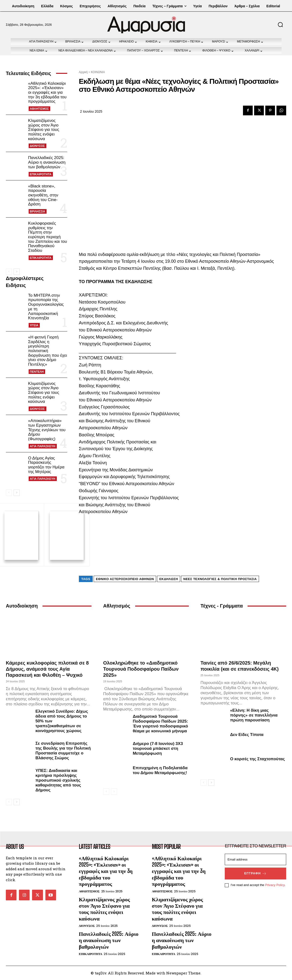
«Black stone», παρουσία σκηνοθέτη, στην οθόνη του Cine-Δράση (43, 195)
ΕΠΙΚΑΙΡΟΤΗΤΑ (41, 174)
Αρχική (83, 72)
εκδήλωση (169, 579)
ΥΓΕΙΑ (34, 325)
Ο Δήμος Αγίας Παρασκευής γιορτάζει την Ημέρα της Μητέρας (46, 465)
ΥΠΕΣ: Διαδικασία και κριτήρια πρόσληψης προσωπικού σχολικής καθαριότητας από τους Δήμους (58, 780)
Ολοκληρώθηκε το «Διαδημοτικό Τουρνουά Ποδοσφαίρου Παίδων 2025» (141, 669)
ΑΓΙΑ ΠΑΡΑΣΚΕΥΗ (43, 446)
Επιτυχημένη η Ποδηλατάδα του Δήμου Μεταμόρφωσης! (160, 770)
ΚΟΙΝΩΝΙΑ (98, 72)
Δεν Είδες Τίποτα (247, 735)
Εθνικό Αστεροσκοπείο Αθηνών (125, 579)
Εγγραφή (255, 874)
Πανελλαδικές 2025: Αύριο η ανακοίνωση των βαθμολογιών (47, 162)
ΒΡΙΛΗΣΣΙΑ (38, 211)
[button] (280, 25)
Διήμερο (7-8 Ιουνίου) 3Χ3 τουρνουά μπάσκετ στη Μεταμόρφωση (158, 748)
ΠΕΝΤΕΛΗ (37, 372)
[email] (255, 859)
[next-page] (17, 272)
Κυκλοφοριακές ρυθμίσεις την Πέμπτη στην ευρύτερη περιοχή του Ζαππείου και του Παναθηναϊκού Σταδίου (48, 237)
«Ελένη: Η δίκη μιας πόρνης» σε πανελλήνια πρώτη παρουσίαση (254, 715)
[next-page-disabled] (114, 792)
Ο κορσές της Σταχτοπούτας (258, 759)
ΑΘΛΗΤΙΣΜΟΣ (39, 109)
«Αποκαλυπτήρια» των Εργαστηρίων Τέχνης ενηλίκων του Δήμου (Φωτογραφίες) (47, 430)
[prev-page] (9, 272)
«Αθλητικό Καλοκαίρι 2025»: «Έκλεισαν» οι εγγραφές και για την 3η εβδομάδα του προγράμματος (47, 93)
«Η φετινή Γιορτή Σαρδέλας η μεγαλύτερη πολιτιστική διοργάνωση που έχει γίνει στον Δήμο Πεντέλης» (48, 351)
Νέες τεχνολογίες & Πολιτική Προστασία (220, 579)
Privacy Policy (275, 885)
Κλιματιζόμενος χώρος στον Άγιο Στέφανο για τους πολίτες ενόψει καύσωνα (44, 130)
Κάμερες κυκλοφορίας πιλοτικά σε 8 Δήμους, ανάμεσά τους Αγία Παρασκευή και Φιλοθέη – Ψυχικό (47, 669)
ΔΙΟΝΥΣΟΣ (37, 146)
